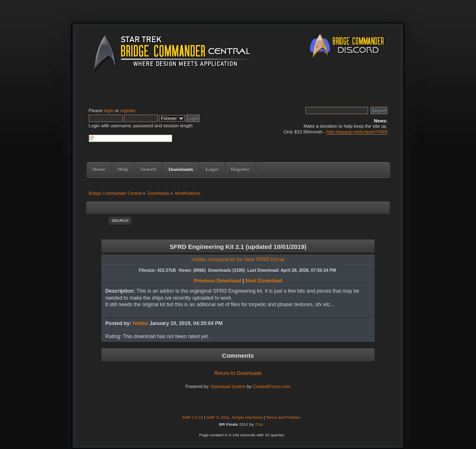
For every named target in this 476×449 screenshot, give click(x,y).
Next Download (264, 281)
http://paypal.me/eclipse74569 (357, 132)
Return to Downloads (238, 373)
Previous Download (218, 281)
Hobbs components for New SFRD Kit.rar (238, 259)
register (128, 111)
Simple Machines (247, 417)
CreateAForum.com (272, 386)
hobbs (140, 323)
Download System (228, 386)
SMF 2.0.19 (193, 417)
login (109, 111)
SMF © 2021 (218, 417)
